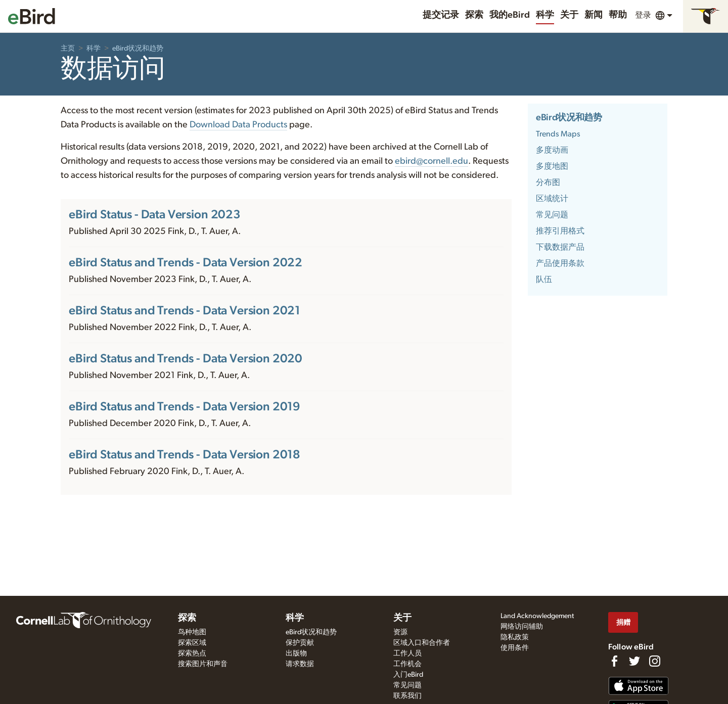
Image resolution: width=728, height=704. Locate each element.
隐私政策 (515, 637)
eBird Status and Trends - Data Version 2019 (185, 407)
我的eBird (510, 15)
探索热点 (192, 653)
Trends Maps (558, 134)
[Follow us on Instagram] (655, 661)
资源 (400, 632)
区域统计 (552, 199)
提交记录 (441, 15)
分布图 (548, 182)
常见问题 (552, 215)
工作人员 (407, 653)
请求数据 (300, 664)
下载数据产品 (560, 247)
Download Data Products (238, 125)
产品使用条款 (560, 263)
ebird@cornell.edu (431, 161)
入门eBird (408, 675)
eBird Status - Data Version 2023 (155, 215)
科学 (545, 15)
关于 (569, 15)
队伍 (544, 279)
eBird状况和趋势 (138, 49)
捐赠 (623, 622)
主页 (68, 49)
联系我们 (407, 696)
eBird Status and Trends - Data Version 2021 (185, 311)
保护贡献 (300, 643)
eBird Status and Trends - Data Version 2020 (186, 359)
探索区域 (192, 643)
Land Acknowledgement (537, 616)
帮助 (618, 15)
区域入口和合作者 (422, 643)
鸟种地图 (192, 632)
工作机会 (407, 664)
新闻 (594, 15)
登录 (643, 15)
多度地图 (552, 166)
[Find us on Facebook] (614, 661)
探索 (474, 15)
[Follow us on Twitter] (634, 661)
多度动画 (552, 150)
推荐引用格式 (560, 231)
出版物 (296, 653)
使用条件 (515, 648)
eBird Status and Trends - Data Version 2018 (185, 455)
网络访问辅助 (522, 627)
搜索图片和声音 (203, 664)
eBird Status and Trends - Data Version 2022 (186, 263)
